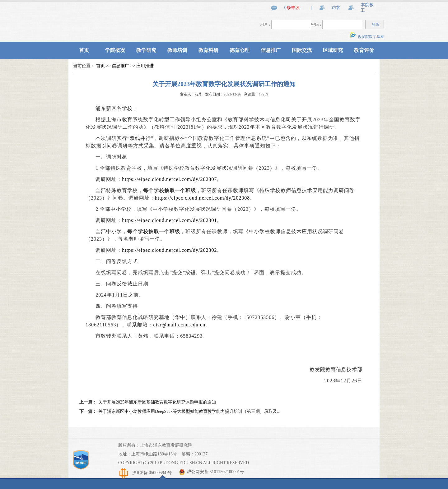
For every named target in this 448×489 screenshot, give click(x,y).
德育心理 (240, 50)
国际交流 (302, 50)
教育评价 (364, 50)
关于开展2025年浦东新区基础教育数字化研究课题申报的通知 (157, 402)
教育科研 (208, 50)
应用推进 (145, 66)
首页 (84, 50)
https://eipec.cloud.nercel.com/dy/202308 (202, 198)
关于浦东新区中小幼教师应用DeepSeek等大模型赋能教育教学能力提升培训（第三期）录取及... (189, 411)
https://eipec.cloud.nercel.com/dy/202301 (169, 220)
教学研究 (146, 50)
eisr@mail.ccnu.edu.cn (179, 325)
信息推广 (271, 50)
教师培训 (177, 50)
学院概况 (115, 50)
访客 (336, 8)
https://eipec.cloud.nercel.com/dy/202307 (169, 179)
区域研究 (333, 50)
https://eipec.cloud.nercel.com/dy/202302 (169, 250)
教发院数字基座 (367, 37)
